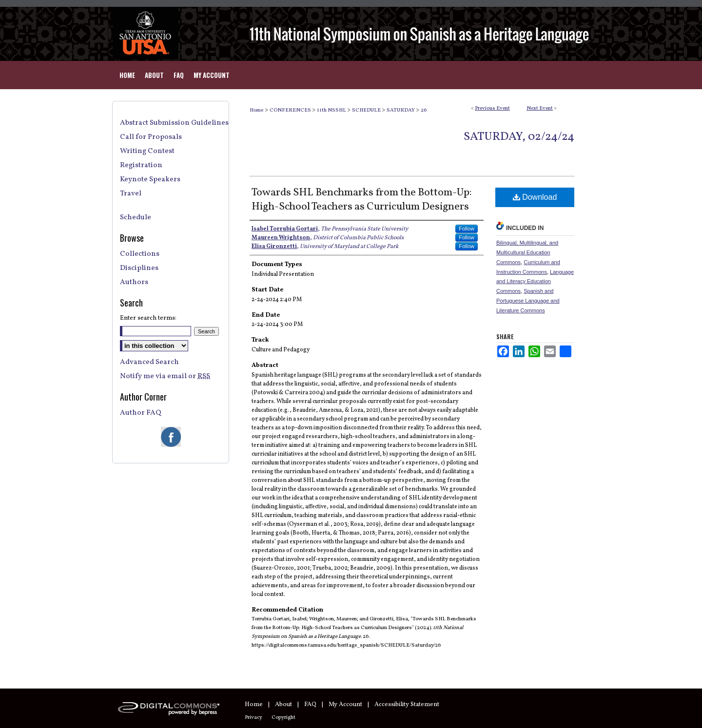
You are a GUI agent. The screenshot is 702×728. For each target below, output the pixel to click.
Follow (467, 229)
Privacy (253, 718)
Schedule (136, 218)
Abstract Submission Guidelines (174, 123)
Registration (141, 165)
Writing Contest (147, 151)
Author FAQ (141, 413)
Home (256, 110)
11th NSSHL (332, 110)
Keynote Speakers (150, 180)
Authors (134, 282)
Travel (131, 194)
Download (535, 197)
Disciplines (139, 268)
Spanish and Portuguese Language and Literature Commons (528, 301)
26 (424, 110)
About (283, 705)
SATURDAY (401, 110)
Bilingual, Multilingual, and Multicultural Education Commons (527, 252)
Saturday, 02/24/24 (519, 137)
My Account (345, 705)
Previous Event (492, 108)
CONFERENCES (291, 110)
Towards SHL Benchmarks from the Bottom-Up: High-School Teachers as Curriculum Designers (362, 200)
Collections (140, 254)
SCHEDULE (367, 110)
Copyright (283, 718)
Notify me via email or (165, 376)
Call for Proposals (151, 137)
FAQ (310, 705)
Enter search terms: (148, 318)
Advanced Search (149, 362)
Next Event (540, 108)
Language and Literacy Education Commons (535, 282)
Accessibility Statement (407, 705)
